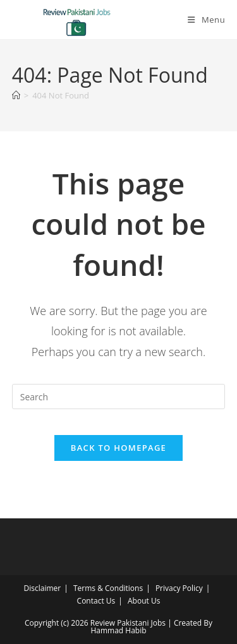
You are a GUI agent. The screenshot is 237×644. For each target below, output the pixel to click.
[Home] (16, 95)
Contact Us (96, 601)
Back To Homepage (118, 448)
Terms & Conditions (108, 588)
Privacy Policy (179, 588)
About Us (144, 601)
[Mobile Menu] (206, 20)
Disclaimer (43, 588)
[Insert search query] (119, 397)
